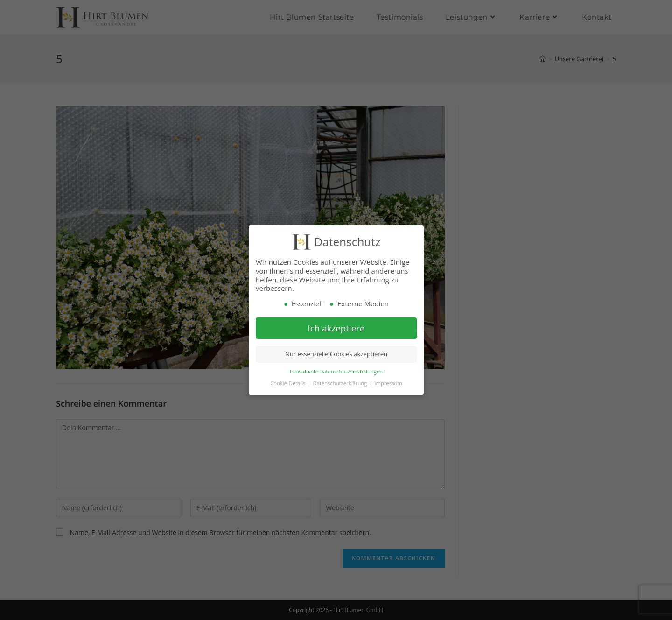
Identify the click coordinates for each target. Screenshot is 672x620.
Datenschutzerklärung (340, 383)
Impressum (388, 383)
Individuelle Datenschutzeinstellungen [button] (336, 371)
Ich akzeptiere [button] (336, 328)
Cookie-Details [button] (288, 383)
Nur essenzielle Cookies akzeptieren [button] (336, 354)
